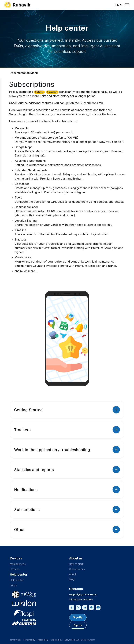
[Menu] (127, 5)
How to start (76, 564)
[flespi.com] (24, 613)
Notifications (67, 490)
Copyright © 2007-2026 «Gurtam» (80, 640)
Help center (17, 580)
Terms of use (15, 640)
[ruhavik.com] (17, 5)
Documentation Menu (24, 73)
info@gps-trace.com (81, 599)
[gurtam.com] (24, 603)
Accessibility (43, 640)
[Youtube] (98, 607)
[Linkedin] (85, 607)
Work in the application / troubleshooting (67, 450)
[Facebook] (72, 607)
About (72, 574)
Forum (13, 585)
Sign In (78, 625)
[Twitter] (78, 607)
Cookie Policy (56, 640)
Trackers (67, 430)
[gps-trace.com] (24, 594)
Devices (15, 569)
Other (67, 530)
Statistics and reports (67, 470)
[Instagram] (91, 607)
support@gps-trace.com (83, 594)
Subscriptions (67, 510)
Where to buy (77, 569)
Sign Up (78, 617)
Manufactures (18, 564)
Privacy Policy (29, 640)
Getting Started (67, 410)
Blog (72, 579)
